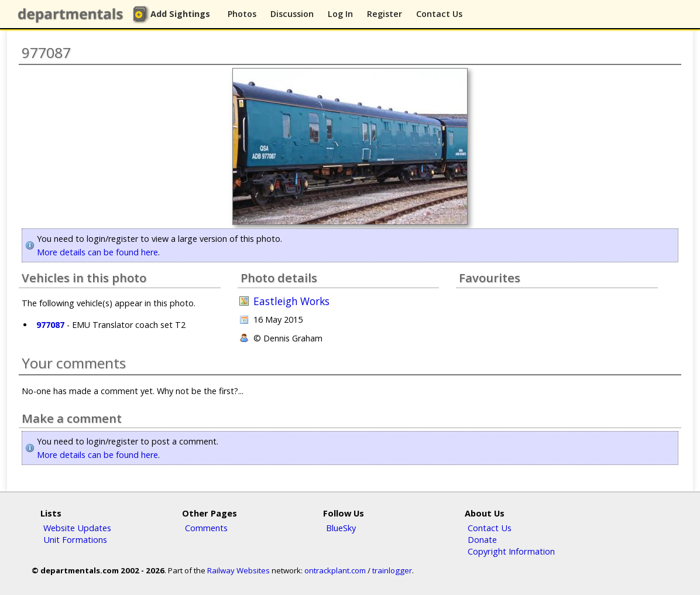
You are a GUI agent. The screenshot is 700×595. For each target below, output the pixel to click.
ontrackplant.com (335, 570)
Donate (482, 539)
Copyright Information (511, 551)
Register (385, 14)
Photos (242, 14)
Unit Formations (75, 539)
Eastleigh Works (291, 301)
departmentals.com (73, 15)
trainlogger (392, 570)
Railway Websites (239, 570)
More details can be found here (97, 252)
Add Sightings (180, 14)
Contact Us (439, 14)
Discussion (292, 14)
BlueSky (341, 528)
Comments (206, 528)
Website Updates (77, 528)
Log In (340, 14)
